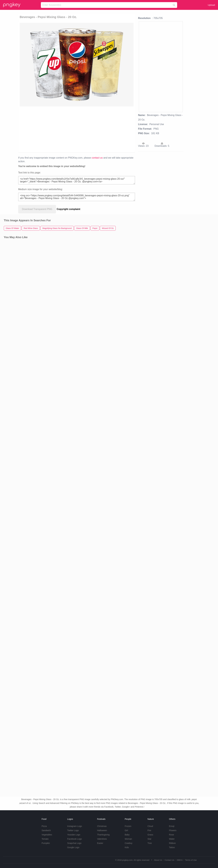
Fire (149, 830)
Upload (211, 5)
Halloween (102, 830)
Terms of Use (191, 860)
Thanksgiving (103, 835)
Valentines (102, 839)
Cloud (150, 826)
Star (149, 839)
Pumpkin (46, 843)
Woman (128, 839)
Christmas (102, 826)
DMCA (180, 860)
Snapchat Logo (74, 843)
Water (172, 839)
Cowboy (129, 843)
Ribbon (172, 843)
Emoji (172, 826)
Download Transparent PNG (37, 209)
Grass (150, 835)
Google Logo (73, 847)
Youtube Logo (74, 835)
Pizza (44, 826)
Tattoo (172, 847)
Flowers (173, 830)
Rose (171, 835)
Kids (127, 847)
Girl (126, 830)
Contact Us (169, 860)
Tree (150, 843)
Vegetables (47, 835)
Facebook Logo (75, 839)
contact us (97, 158)
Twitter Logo (73, 830)
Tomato (45, 839)
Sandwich (46, 830)
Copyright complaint (69, 209)
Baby (127, 835)
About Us (158, 860)
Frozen (128, 826)
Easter (100, 843)
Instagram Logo (75, 826)
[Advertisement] (55, 129)
